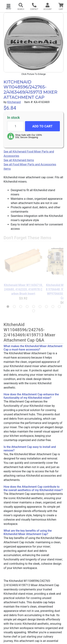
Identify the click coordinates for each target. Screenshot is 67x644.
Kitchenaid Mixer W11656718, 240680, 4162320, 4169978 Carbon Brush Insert (23, 289)
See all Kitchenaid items (19, 160)
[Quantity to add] (16, 126)
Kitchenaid (14, 102)
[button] (8, 6)
